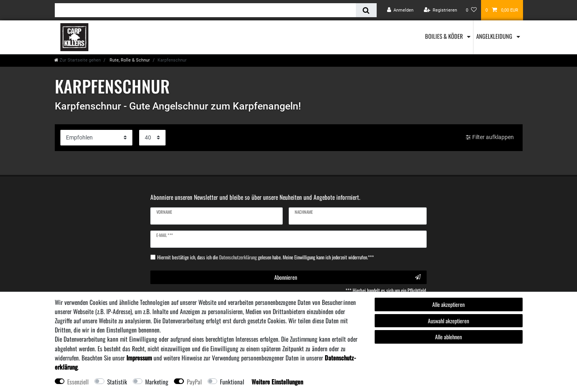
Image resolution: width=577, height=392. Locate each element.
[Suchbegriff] (206, 10)
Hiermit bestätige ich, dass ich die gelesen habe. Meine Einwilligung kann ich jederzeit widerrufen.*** (266, 257)
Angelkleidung (495, 36)
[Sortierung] (96, 138)
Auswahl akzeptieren (448, 321)
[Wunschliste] (471, 10)
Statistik (117, 382)
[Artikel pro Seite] (152, 138)
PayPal (194, 382)
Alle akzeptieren (448, 304)
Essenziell (78, 382)
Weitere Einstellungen (277, 382)
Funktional (232, 382)
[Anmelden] (400, 10)
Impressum (139, 358)
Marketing (157, 382)
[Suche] (366, 10)
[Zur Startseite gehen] (78, 60)
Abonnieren (347, 277)
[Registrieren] (440, 10)
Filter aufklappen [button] (490, 137)
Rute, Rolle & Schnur (129, 60)
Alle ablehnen (448, 337)
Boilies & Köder (445, 36)
